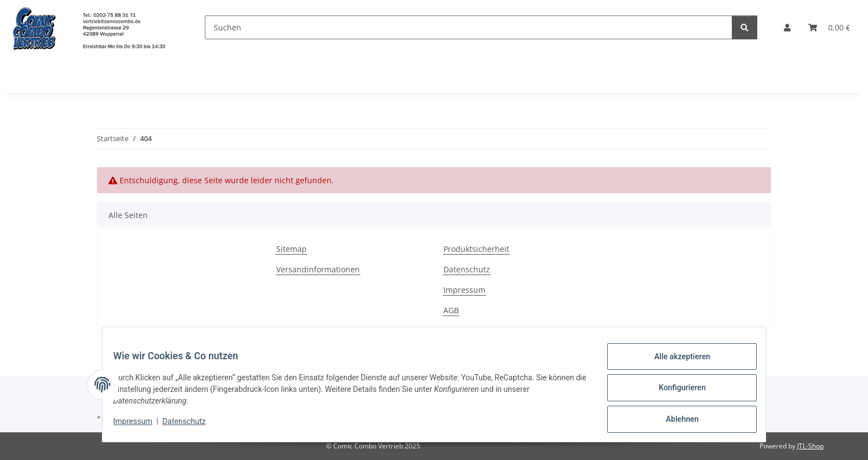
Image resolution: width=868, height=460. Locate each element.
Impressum (139, 426)
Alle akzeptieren (675, 363)
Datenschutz (191, 426)
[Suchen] (469, 27)
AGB (451, 310)
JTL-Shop (810, 446)
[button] (787, 27)
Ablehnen (675, 421)
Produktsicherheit (476, 249)
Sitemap (291, 249)
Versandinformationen (318, 269)
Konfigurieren (675, 392)
